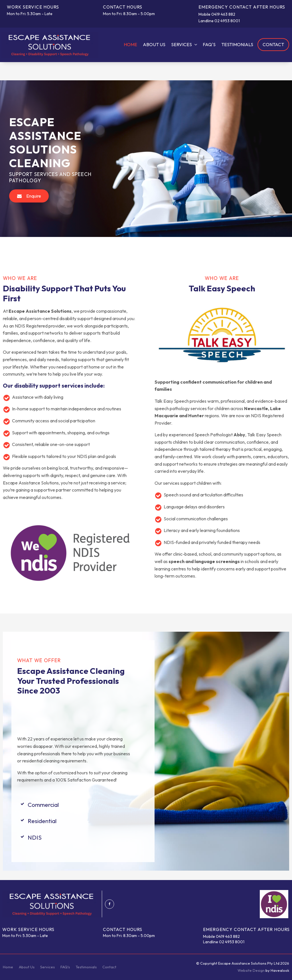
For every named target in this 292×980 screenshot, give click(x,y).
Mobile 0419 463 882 (217, 14)
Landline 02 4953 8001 (219, 21)
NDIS (35, 837)
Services (182, 44)
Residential (42, 821)
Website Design (251, 970)
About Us (154, 44)
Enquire (34, 196)
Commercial (43, 805)
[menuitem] (8, 967)
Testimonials (237, 44)
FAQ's (209, 44)
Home (130, 44)
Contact (273, 44)
